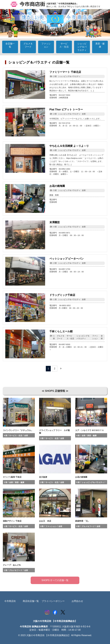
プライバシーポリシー (53, 601)
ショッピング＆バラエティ (69, 76)
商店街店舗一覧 (31, 601)
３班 (42, 438)
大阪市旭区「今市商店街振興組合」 (62, 4)
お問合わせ (77, 601)
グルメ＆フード (61, 337)
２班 (55, 76)
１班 (55, 299)
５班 (55, 190)
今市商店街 (10, 601)
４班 (55, 150)
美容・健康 (92, 436)
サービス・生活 (70, 337)
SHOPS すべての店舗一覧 (55, 580)
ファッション (95, 337)
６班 (78, 526)
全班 (84, 114)
